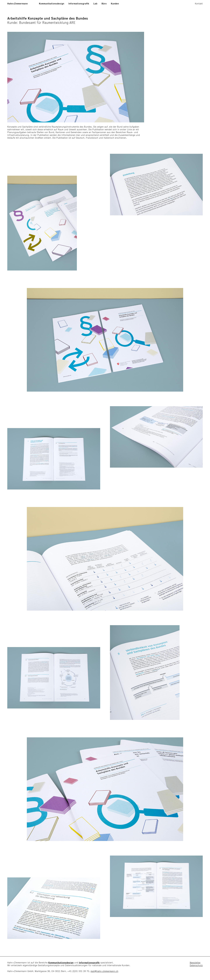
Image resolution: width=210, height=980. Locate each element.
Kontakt (199, 4)
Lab (95, 4)
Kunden (115, 4)
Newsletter (195, 963)
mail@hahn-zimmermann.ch (104, 971)
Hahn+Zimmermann (17, 4)
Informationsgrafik (79, 4)
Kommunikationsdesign (52, 4)
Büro (104, 4)
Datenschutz (196, 965)
